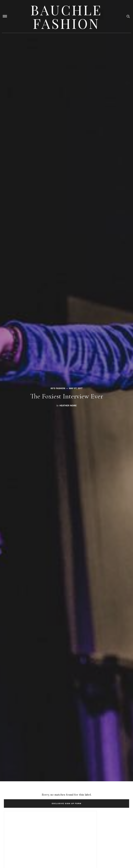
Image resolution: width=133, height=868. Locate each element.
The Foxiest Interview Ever (67, 396)
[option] (66, 391)
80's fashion (58, 388)
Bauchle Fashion (66, 16)
